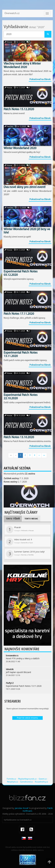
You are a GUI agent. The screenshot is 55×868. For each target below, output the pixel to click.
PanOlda (9, 126)
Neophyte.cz (12, 782)
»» (44, 455)
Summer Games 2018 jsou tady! (25, 554)
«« (11, 455)
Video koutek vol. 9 (19, 542)
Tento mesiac (31, 518)
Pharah (20, 530)
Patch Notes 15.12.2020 (19, 109)
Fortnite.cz (11, 779)
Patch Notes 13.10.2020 (19, 437)
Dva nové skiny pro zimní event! (25, 187)
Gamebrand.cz (26, 782)
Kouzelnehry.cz (41, 782)
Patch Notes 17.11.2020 (19, 314)
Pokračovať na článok (40, 79)
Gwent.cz (43, 779)
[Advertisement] (27, 750)
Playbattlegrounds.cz (27, 779)
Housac (9, 42)
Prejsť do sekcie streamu (27, 718)
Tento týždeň (13, 518)
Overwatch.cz (12, 13)
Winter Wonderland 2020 (20, 148)
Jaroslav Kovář (22, 808)
